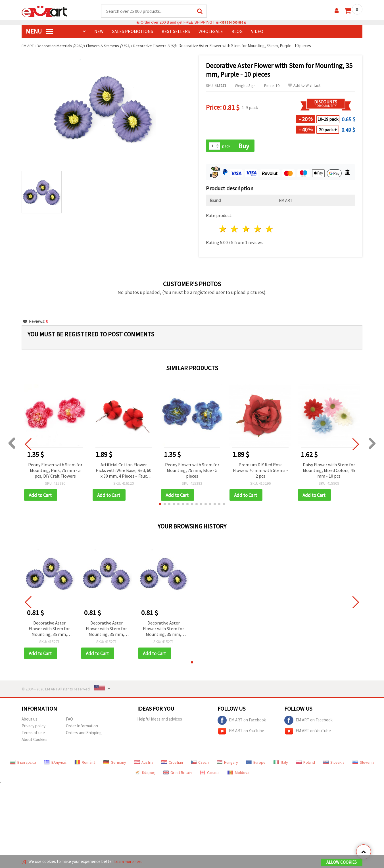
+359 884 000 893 (231, 23)
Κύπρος (145, 775)
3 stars (246, 230)
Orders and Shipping (84, 735)
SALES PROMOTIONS (133, 32)
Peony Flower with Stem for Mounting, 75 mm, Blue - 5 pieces (192, 471)
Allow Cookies (342, 863)
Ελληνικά (55, 764)
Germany (115, 764)
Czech (200, 764)
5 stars (269, 230)
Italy (281, 764)
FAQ (69, 721)
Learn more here (130, 862)
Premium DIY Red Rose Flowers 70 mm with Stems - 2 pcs (260, 471)
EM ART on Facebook (242, 722)
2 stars (235, 230)
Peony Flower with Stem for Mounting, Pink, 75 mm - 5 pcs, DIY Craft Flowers (55, 471)
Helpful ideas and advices (160, 721)
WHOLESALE (211, 32)
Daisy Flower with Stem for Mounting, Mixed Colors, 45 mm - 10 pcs (329, 471)
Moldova (238, 775)
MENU (39, 32)
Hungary (227, 764)
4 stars (258, 230)
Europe (256, 764)
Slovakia (334, 764)
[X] (24, 862)
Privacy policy (34, 728)
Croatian (172, 764)
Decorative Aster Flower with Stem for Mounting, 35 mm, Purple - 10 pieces (49, 630)
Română (85, 764)
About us (30, 721)
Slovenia (363, 764)
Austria (144, 764)
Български (23, 764)
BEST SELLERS (176, 32)
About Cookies (35, 741)
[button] (160, 505)
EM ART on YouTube (241, 733)
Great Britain (177, 775)
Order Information (82, 728)
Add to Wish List (304, 86)
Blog (237, 32)
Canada (210, 775)
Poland (305, 764)
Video (257, 32)
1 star (223, 230)
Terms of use (33, 735)
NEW (99, 32)
